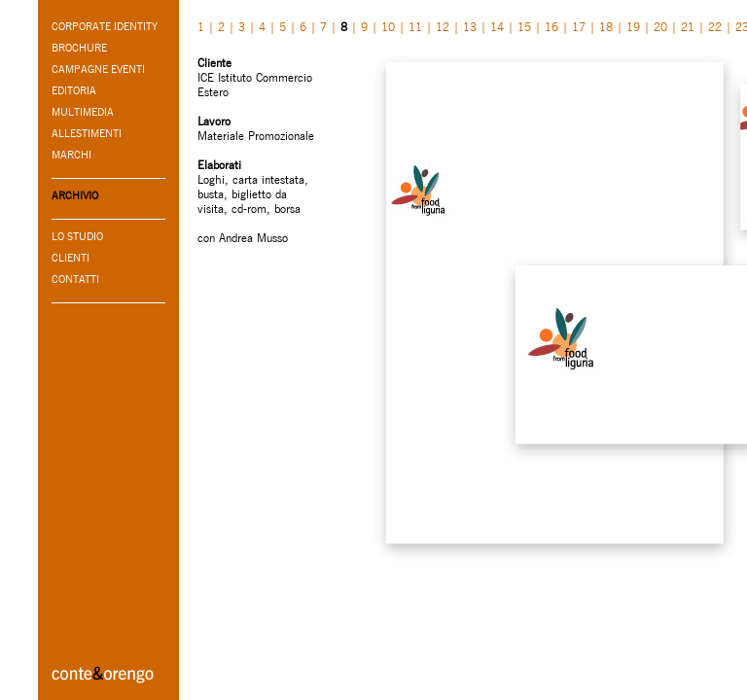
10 (388, 27)
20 (660, 27)
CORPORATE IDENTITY (105, 26)
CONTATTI (75, 279)
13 (470, 27)
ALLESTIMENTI (87, 133)
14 (497, 27)
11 (415, 27)
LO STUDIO (77, 236)
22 (715, 27)
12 (443, 27)
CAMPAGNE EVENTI (98, 69)
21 (688, 27)
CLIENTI (71, 258)
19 (633, 27)
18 (606, 27)
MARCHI (71, 155)
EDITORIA (74, 90)
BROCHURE (79, 48)
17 (579, 27)
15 (524, 27)
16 (551, 27)
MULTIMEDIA (83, 112)
